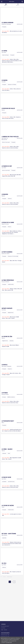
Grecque (4, 397)
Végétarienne (11, 313)
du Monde (4, 482)
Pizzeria (9, 227)
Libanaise (11, 341)
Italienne (10, 199)
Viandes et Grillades (12, 85)
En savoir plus (9, 642)
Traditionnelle (11, 284)
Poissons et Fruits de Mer (13, 256)
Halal (9, 453)
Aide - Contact (4, 630)
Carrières (3, 628)
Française (4, 27)
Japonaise (4, 538)
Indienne (4, 568)
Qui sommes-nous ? (5, 626)
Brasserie (10, 369)
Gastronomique (5, 55)
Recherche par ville (5, 635)
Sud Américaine (11, 482)
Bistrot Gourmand (6, 142)
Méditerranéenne (11, 397)
